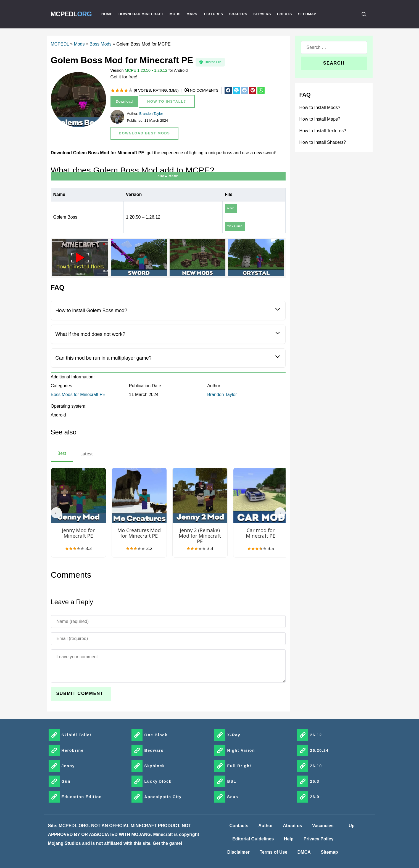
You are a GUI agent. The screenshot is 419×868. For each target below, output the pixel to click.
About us (292, 826)
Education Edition (82, 797)
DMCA (304, 852)
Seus (233, 797)
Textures (213, 14)
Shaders (238, 14)
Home (107, 14)
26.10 (316, 766)
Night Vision (241, 750)
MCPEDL (60, 44)
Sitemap (329, 852)
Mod (231, 208)
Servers (262, 14)
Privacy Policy (319, 839)
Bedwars (154, 750)
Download (124, 101)
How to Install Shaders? (323, 142)
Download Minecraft (141, 14)
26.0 (315, 797)
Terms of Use (273, 852)
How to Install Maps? (320, 119)
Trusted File (210, 62)
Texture (235, 226)
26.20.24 (319, 750)
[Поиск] (364, 14)
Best (62, 453)
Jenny (68, 766)
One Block (156, 735)
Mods (175, 14)
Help (289, 839)
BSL (232, 781)
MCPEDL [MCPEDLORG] (71, 14)
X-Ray (234, 735)
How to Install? (167, 101)
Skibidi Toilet (77, 735)
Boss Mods (100, 44)
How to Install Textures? (323, 131)
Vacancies (323, 826)
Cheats (284, 14)
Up (351, 826)
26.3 (315, 781)
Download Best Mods (144, 133)
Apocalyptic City (163, 797)
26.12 (316, 735)
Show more (168, 176)
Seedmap (307, 14)
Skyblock (155, 766)
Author (265, 826)
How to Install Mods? (320, 107)
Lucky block (158, 781)
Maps (192, 14)
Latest (86, 454)
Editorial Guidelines (253, 839)
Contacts (239, 826)
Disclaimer (239, 852)
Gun (66, 781)
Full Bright (239, 766)
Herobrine (73, 750)
